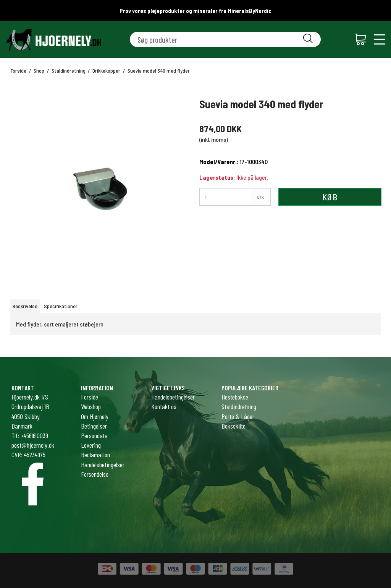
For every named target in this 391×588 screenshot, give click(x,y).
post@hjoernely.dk (33, 445)
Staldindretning (239, 406)
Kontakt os (164, 406)
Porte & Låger (238, 416)
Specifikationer (61, 306)
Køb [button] (330, 197)
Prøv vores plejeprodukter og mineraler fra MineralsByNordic (195, 11)
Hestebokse (235, 397)
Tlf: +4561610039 (30, 435)
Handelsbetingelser (173, 397)
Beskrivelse (25, 306)
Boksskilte (233, 426)
